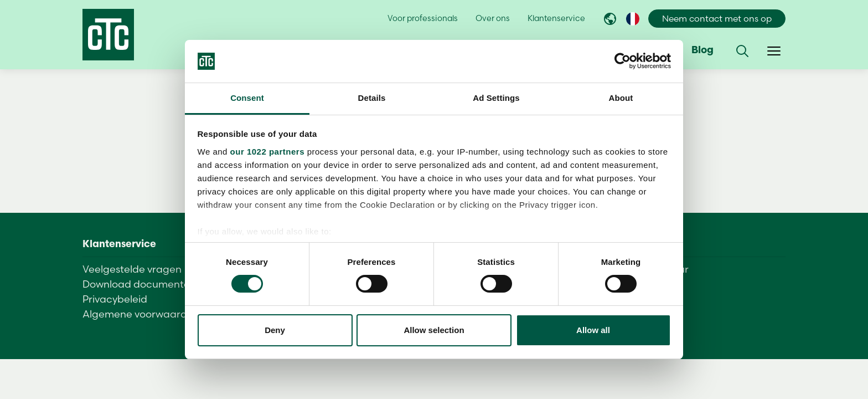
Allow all (593, 330)
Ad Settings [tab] (496, 98)
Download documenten (139, 284)
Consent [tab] (247, 98)
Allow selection (434, 330)
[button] (742, 51)
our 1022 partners (267, 152)
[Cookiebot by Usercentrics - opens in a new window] (622, 61)
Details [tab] (372, 98)
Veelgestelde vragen (132, 269)
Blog (702, 51)
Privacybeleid (115, 299)
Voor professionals (423, 18)
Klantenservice (556, 18)
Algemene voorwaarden (141, 314)
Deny (275, 330)
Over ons (493, 18)
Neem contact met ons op (717, 19)
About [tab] (621, 98)
